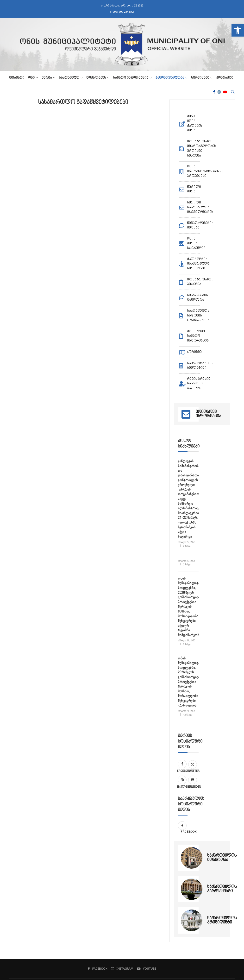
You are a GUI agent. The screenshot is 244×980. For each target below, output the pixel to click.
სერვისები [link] (200, 78)
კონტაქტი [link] (225, 78)
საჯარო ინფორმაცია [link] (131, 78)
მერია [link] (47, 78)
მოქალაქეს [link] (96, 78)
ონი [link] (31, 78)
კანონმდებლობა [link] (170, 78)
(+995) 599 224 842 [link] (122, 12)
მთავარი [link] (17, 78)
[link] (238, 30)
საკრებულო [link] (69, 78)
